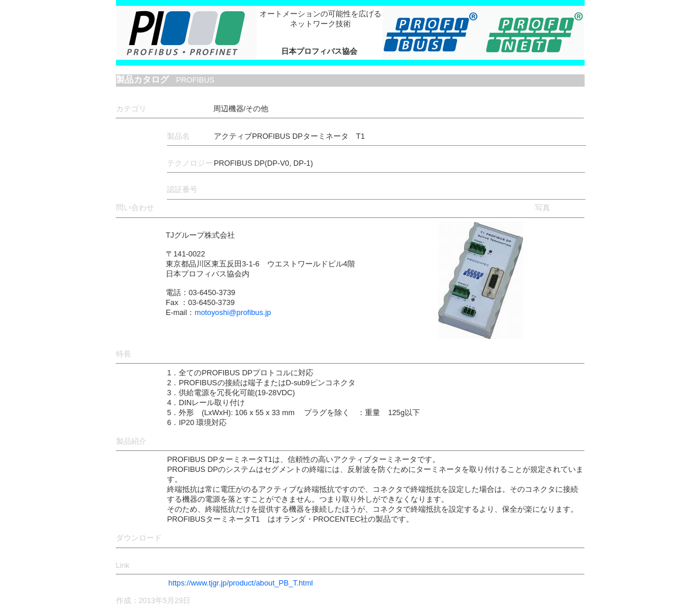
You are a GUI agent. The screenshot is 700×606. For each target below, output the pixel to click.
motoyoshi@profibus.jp (233, 312)
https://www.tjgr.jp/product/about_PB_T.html (240, 583)
